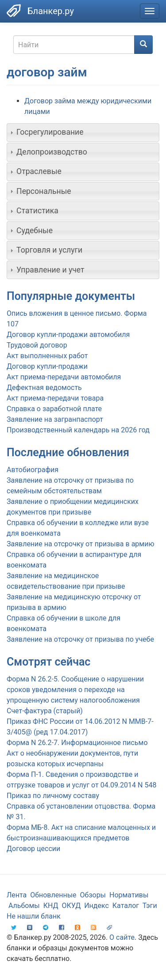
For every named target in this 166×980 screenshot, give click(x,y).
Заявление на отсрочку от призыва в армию (80, 544)
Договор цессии (33, 849)
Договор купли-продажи (47, 366)
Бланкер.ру (51, 11)
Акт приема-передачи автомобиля (64, 377)
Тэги (150, 906)
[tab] (83, 132)
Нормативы (129, 895)
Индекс (97, 906)
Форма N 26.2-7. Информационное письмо (77, 743)
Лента (17, 895)
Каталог (126, 906)
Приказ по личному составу (53, 796)
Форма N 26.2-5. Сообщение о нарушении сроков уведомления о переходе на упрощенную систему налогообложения (75, 690)
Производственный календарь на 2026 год (78, 430)
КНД (51, 906)
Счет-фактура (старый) (45, 711)
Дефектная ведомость (44, 388)
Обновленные (53, 895)
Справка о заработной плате (54, 409)
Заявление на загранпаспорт (55, 419)
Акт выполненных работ (47, 356)
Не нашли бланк (34, 916)
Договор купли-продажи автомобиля (68, 335)
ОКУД (71, 906)
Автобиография (33, 470)
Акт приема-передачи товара (55, 398)
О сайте (122, 937)
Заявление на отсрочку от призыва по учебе (80, 639)
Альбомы (24, 906)
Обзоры (93, 895)
